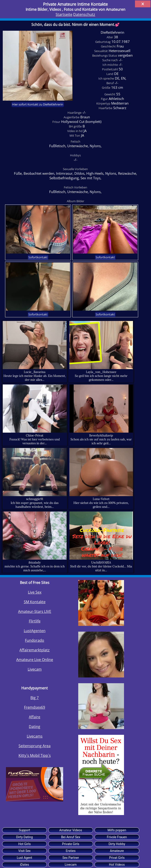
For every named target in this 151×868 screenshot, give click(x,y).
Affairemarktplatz (35, 650)
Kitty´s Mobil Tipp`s (35, 755)
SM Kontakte (35, 602)
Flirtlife (35, 621)
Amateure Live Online (35, 660)
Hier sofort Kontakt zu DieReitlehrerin (38, 104)
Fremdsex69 (35, 707)
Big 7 (35, 698)
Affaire (35, 717)
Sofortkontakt (38, 257)
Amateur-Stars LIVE (35, 611)
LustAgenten (35, 631)
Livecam (35, 669)
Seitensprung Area (35, 746)
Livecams (35, 736)
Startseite (64, 14)
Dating (35, 727)
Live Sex (35, 592)
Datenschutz (84, 14)
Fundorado (35, 640)
